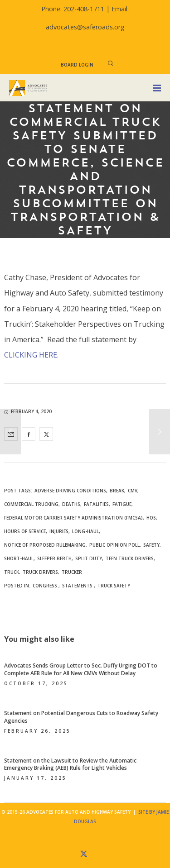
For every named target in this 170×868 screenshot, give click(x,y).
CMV (133, 491)
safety (151, 545)
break (117, 491)
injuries (59, 531)
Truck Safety (114, 586)
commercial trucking (31, 504)
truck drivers (40, 572)
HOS (151, 518)
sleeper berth (54, 558)
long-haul (85, 531)
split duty (89, 558)
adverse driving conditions (70, 491)
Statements (77, 586)
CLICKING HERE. (31, 355)
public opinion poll (114, 545)
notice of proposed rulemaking (45, 545)
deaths (71, 504)
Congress (45, 586)
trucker (72, 572)
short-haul (19, 558)
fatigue (122, 504)
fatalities (96, 504)
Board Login (77, 65)
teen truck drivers (130, 558)
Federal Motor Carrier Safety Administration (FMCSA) (73, 518)
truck (12, 572)
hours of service (25, 531)
